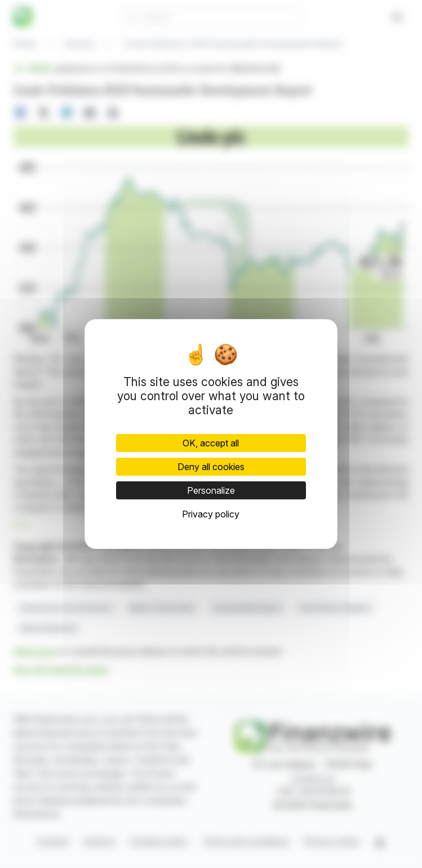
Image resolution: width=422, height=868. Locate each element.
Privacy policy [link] (211, 514)
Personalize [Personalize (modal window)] (211, 490)
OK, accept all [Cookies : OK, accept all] (211, 443)
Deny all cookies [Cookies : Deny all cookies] (211, 467)
